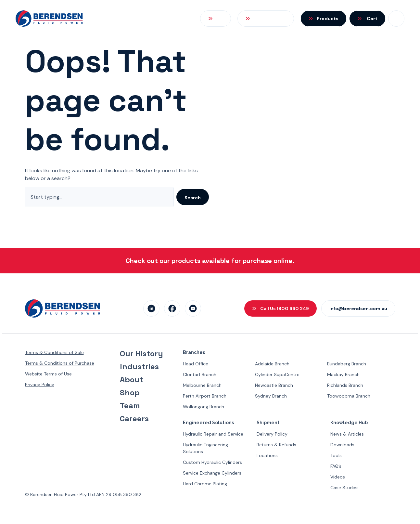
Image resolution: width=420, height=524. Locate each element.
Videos (338, 477)
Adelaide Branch (272, 364)
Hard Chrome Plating (205, 484)
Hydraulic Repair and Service (213, 434)
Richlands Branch (345, 385)
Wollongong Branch (204, 407)
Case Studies (344, 488)
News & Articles (347, 434)
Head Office (196, 364)
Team (130, 406)
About (132, 380)
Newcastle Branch (274, 385)
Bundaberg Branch (347, 364)
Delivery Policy (272, 434)
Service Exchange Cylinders (212, 473)
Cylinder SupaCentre (277, 374)
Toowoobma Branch (349, 396)
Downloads (342, 445)
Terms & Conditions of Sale (54, 352)
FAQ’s (336, 466)
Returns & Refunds (276, 445)
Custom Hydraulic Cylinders (212, 462)
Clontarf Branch (200, 374)
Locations (267, 455)
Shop (130, 393)
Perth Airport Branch (205, 396)
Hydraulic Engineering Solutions (205, 448)
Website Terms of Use (48, 374)
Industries (139, 367)
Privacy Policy (40, 385)
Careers (134, 419)
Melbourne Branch (202, 385)
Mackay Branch (343, 374)
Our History (141, 354)
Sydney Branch (271, 396)
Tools (336, 455)
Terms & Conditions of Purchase (60, 363)
